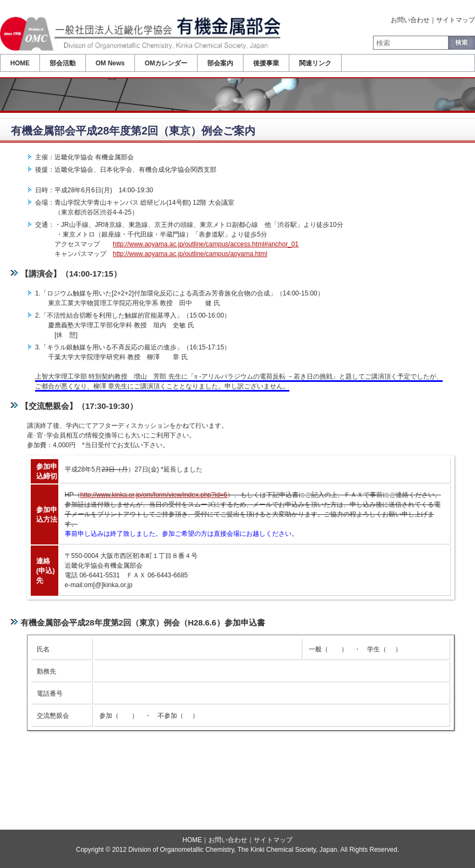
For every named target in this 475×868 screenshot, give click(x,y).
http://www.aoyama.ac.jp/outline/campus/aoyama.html (190, 254)
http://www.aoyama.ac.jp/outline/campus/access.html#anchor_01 (206, 244)
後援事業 (266, 63)
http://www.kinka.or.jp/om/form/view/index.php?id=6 (154, 495)
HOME (20, 63)
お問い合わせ (410, 20)
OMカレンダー (166, 63)
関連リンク (315, 63)
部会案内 (220, 63)
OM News (110, 63)
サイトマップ (456, 20)
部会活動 (63, 63)
